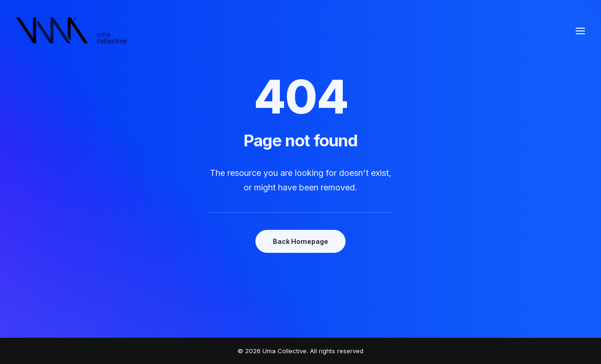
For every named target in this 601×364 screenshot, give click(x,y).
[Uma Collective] (72, 31)
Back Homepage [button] (300, 241)
